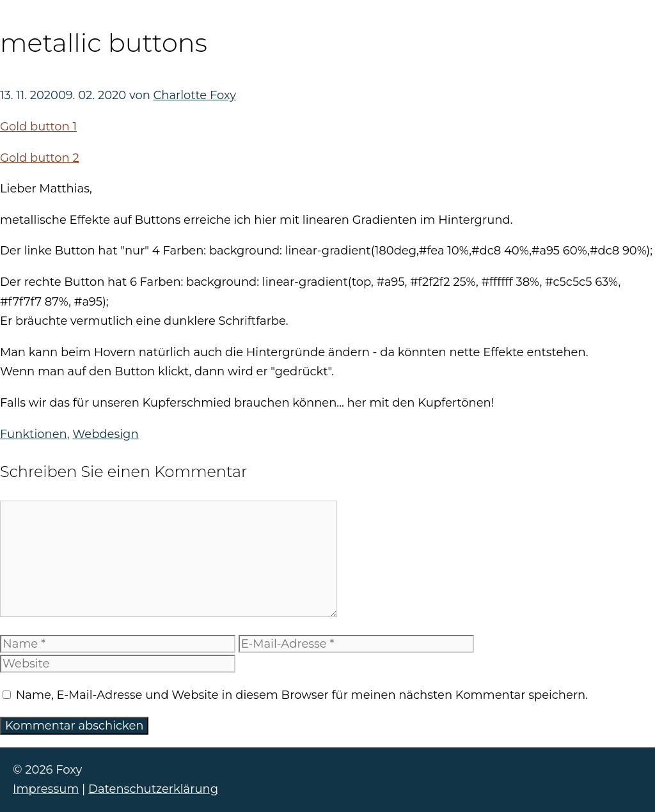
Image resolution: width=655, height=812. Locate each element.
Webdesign (105, 434)
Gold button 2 (40, 158)
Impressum (46, 789)
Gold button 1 (38, 127)
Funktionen (34, 434)
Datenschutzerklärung (153, 789)
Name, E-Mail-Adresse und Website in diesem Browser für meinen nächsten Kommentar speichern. (302, 695)
